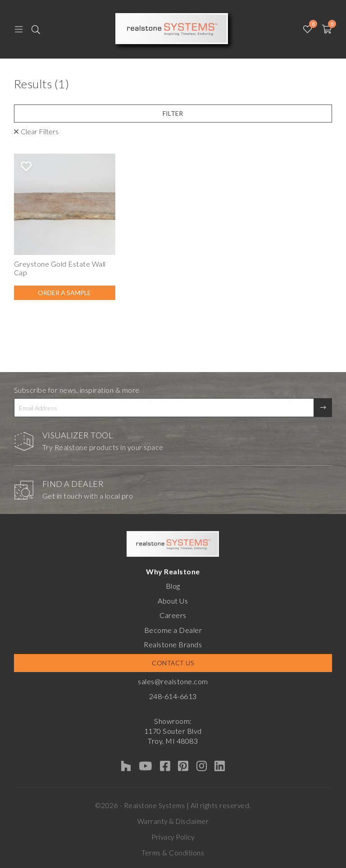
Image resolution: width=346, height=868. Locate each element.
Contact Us (173, 663)
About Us (173, 601)
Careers (173, 615)
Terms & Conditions (173, 853)
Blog (173, 586)
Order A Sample (64, 293)
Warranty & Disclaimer (173, 821)
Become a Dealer (173, 630)
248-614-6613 (173, 696)
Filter (173, 113)
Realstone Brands (173, 644)
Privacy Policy (173, 837)
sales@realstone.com (173, 681)
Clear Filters (40, 131)
